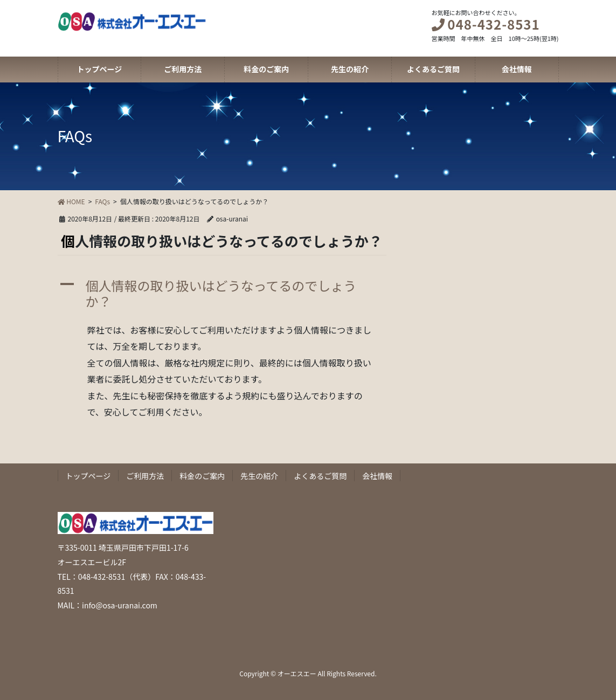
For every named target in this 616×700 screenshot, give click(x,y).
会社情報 (377, 476)
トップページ (88, 476)
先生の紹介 (259, 476)
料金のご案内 (202, 476)
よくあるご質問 (320, 476)
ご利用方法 (145, 476)
